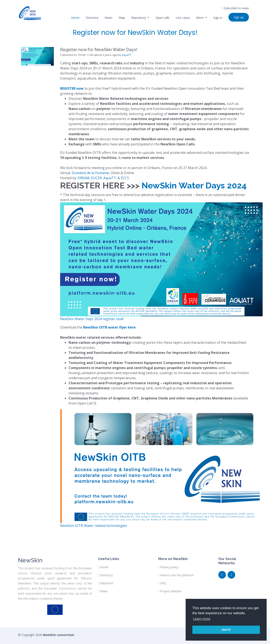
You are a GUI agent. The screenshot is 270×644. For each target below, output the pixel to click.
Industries (107, 583)
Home (75, 18)
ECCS (125, 178)
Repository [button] (139, 18)
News (109, 18)
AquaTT (126, 55)
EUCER (96, 178)
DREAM (84, 178)
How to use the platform (177, 575)
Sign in (218, 18)
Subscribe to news (236, 8)
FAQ (163, 583)
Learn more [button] (202, 619)
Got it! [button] (226, 630)
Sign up (239, 17)
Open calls (163, 18)
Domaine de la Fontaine (90, 173)
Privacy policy (169, 567)
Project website (171, 591)
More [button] (200, 18)
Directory (92, 18)
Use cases (183, 18)
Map (122, 18)
